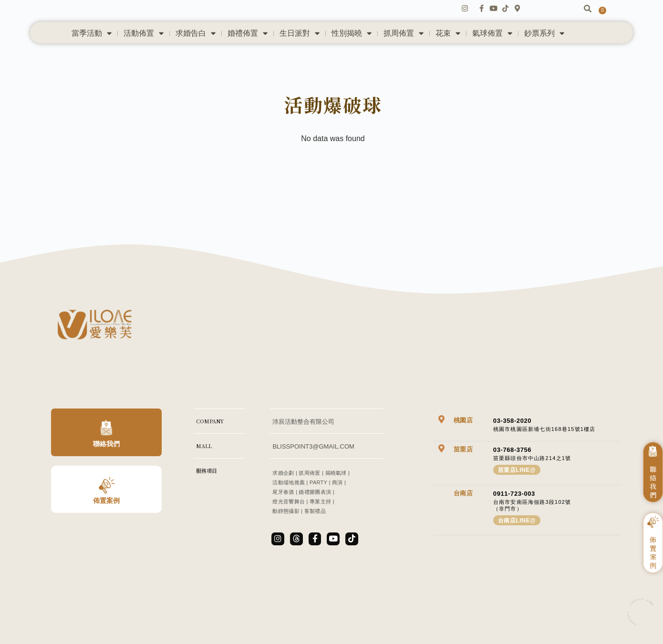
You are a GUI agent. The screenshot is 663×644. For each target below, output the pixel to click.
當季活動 (92, 52)
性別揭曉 (352, 52)
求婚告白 (196, 52)
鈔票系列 (544, 52)
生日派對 (300, 52)
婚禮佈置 (248, 52)
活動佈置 (144, 52)
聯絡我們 (106, 470)
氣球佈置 (492, 52)
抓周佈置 (404, 52)
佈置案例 (106, 528)
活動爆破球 (333, 127)
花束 (448, 52)
